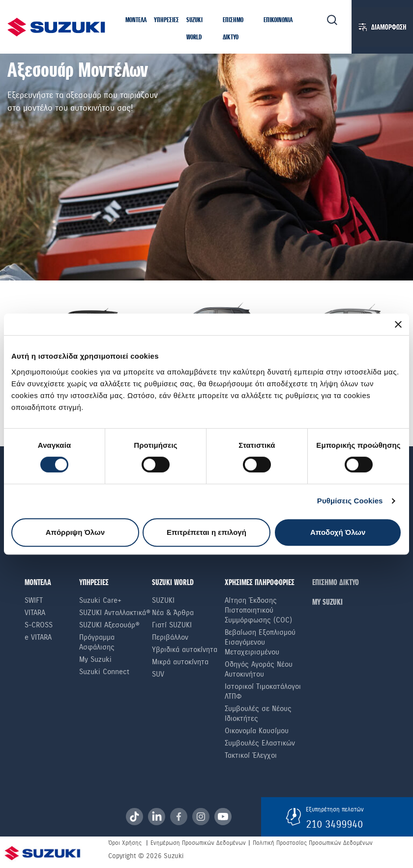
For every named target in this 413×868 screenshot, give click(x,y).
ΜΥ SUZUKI (327, 603)
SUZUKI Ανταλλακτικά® (115, 613)
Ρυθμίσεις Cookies (350, 501)
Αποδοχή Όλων (338, 532)
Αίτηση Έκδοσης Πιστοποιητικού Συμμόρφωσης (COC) (258, 610)
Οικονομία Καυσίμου (257, 731)
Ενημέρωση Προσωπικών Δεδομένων (198, 843)
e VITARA (38, 637)
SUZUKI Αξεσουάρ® (109, 625)
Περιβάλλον (170, 637)
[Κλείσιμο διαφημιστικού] (398, 324)
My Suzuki (95, 659)
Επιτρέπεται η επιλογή (206, 532)
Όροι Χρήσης (125, 843)
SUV (158, 674)
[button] (136, 21)
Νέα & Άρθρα (173, 613)
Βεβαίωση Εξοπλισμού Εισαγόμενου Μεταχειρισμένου (260, 642)
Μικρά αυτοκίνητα (180, 662)
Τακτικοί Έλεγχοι (251, 755)
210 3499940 (334, 824)
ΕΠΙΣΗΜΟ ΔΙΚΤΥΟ (336, 583)
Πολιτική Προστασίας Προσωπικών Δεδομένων (313, 843)
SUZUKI (163, 600)
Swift (34, 600)
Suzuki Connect (104, 672)
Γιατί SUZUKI (172, 625)
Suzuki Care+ (100, 600)
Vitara (35, 613)
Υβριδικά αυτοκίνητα (185, 650)
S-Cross (39, 625)
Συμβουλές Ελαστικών (260, 743)
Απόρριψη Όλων (75, 532)
